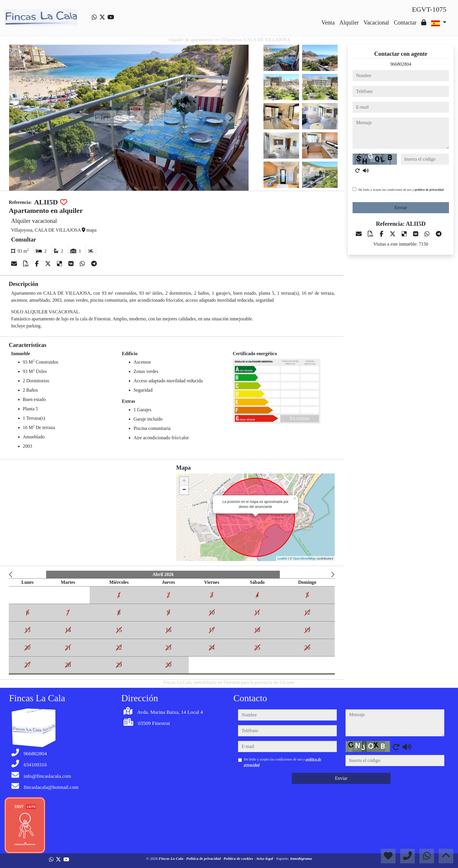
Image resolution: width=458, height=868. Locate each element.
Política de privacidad (204, 859)
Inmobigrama (301, 859)
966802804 (401, 64)
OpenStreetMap (304, 558)
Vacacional (376, 22)
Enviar (401, 208)
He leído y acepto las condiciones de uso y (401, 190)
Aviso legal (265, 859)
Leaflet (282, 558)
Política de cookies (239, 859)
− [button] (184, 490)
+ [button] (184, 481)
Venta (328, 22)
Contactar (405, 22)
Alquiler (349, 22)
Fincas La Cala (171, 859)
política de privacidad (429, 190)
